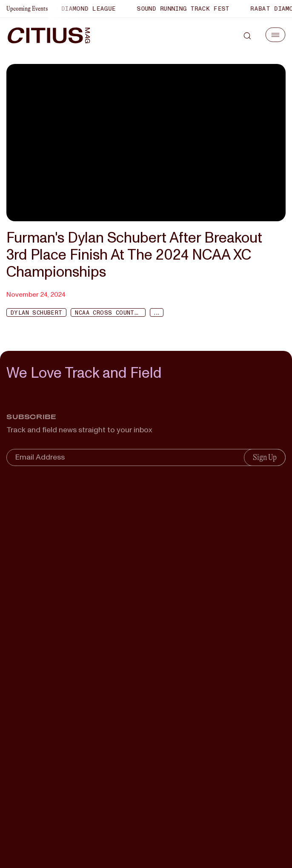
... (156, 313)
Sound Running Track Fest (185, 9)
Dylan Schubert (36, 313)
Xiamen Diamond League (77, 9)
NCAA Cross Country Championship (110, 313)
